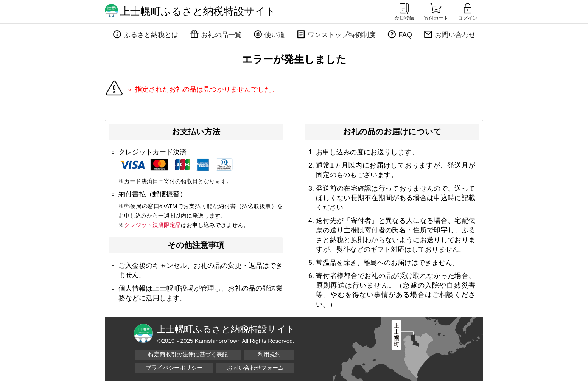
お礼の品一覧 (221, 35)
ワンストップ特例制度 (342, 35)
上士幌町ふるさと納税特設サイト (198, 11)
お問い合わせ (455, 35)
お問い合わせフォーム (255, 368)
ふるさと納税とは (151, 35)
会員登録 (404, 11)
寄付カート (436, 11)
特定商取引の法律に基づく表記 (188, 354)
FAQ (405, 35)
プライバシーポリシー (174, 368)
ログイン (468, 11)
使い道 (275, 35)
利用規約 (269, 354)
